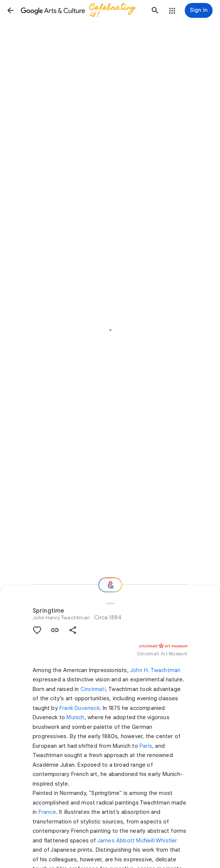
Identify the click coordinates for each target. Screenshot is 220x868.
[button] (10, 10)
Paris (146, 746)
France (47, 812)
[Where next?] (110, 585)
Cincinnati (93, 689)
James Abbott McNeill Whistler (137, 841)
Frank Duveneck (80, 708)
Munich (75, 717)
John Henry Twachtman (61, 618)
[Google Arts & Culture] (83, 10)
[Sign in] (199, 10)
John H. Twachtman (155, 670)
